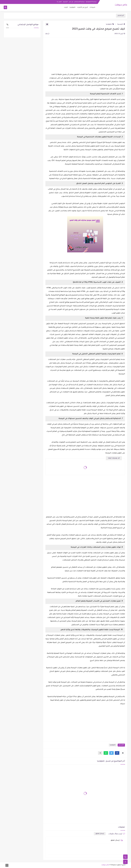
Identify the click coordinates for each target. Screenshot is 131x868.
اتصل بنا (59, 2)
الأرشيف (65, 2)
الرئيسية (121, 24)
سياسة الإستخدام (80, 2)
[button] (117, 753)
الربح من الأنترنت (82, 7)
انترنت (66, 7)
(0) (47, 34)
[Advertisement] (85, 55)
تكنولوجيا (72, 7)
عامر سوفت (121, 5)
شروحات (92, 7)
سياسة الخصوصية (91, 2)
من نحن (71, 2)
